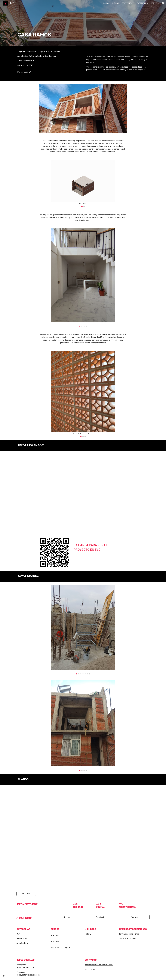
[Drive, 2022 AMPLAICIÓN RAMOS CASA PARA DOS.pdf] (83, 837)
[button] (163, 3)
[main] (72, 23)
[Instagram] (66, 917)
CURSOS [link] (115, 3)
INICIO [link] (106, 3)
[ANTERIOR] (26, 894)
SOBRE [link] (154, 3)
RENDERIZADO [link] (142, 3)
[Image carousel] (83, 183)
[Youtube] (134, 917)
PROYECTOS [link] (127, 3)
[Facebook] (100, 917)
